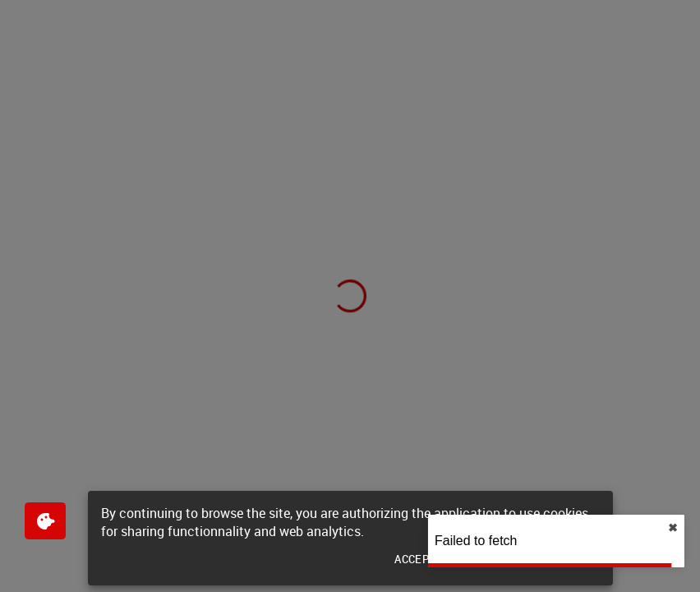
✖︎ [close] (669, 528)
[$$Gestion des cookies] (45, 521)
